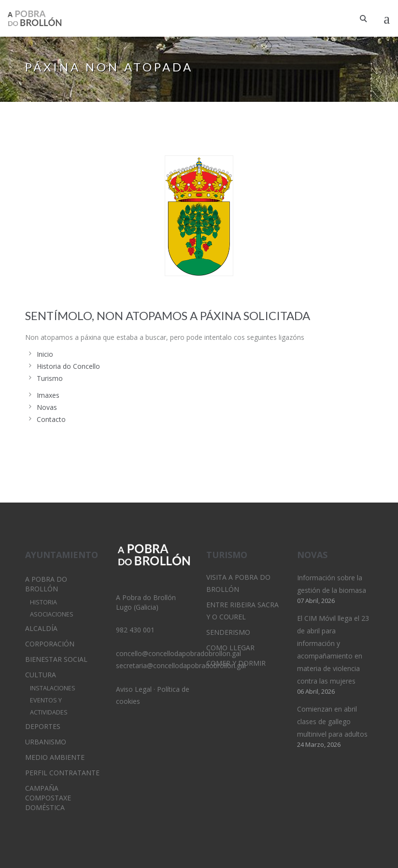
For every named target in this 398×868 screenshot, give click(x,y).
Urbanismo (46, 742)
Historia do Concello (68, 366)
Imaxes (48, 395)
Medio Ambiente (55, 757)
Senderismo (228, 632)
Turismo (50, 378)
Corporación (50, 644)
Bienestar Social (56, 659)
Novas (47, 407)
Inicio (45, 354)
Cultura (41, 675)
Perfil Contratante (62, 773)
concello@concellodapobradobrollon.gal (178, 653)
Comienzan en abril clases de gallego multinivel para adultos (332, 721)
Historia (43, 602)
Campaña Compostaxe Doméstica (48, 798)
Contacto (51, 419)
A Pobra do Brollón (46, 584)
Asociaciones (52, 614)
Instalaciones (53, 688)
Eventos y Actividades (49, 706)
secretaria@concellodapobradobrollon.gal (181, 665)
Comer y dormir (236, 663)
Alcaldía (41, 628)
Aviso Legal (134, 689)
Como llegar (230, 648)
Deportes (43, 726)
